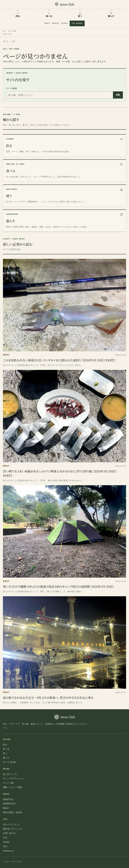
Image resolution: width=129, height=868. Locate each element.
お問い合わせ (9, 833)
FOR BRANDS (77, 23)
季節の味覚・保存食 (12, 812)
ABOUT (47, 23)
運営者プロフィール (12, 829)
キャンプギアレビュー (14, 778)
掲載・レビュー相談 (12, 787)
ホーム (6, 41)
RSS (5, 846)
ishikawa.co (8, 851)
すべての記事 (9, 762)
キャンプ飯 (8, 783)
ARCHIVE (55, 23)
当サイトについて (11, 824)
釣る (5, 745)
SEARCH (64, 23)
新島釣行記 (8, 799)
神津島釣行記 (9, 804)
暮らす (6, 758)
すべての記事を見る (12, 249)
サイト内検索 (11, 88)
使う (5, 753)
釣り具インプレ (10, 774)
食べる (6, 749)
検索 (118, 95)
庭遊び (6, 808)
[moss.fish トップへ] (65, 4)
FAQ (5, 838)
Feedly (6, 842)
